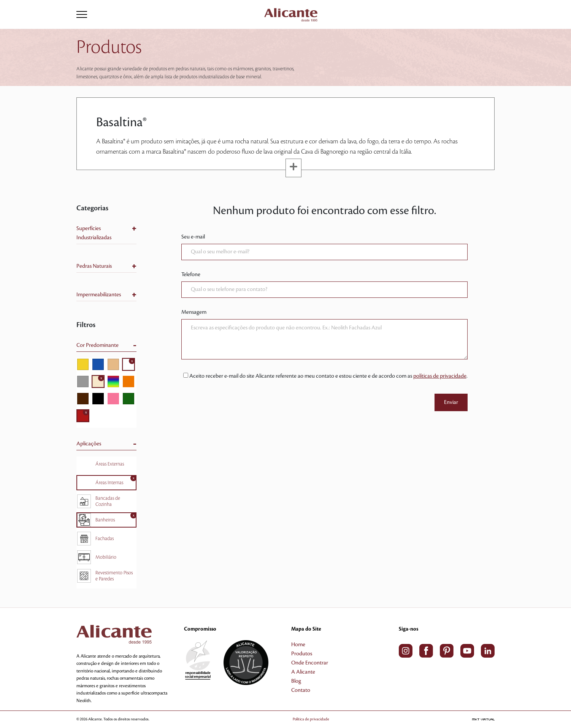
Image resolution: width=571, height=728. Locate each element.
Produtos (302, 654)
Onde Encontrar (310, 663)
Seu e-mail (193, 237)
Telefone (191, 275)
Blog (296, 681)
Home (298, 645)
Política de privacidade (311, 719)
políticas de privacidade (440, 376)
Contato (301, 690)
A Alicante (303, 672)
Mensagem (194, 312)
